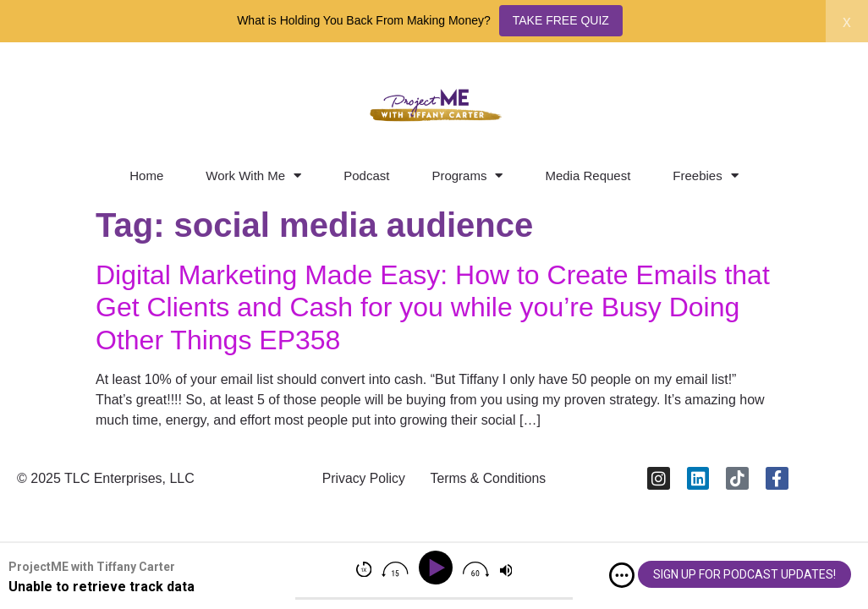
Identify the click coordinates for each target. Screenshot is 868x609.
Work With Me (253, 176)
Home (146, 176)
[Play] (439, 568)
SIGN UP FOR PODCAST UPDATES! (744, 574)
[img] (622, 575)
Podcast (366, 176)
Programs (467, 176)
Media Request (588, 176)
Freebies (705, 176)
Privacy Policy (362, 479)
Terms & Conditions (489, 479)
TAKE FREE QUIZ (561, 20)
